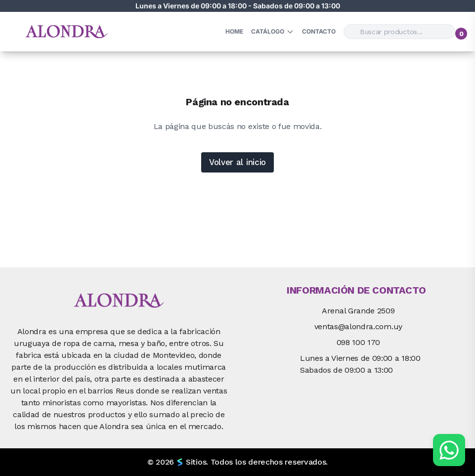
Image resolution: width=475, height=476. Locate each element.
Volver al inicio (237, 162)
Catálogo (273, 32)
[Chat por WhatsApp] (449, 450)
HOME (234, 31)
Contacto (319, 31)
